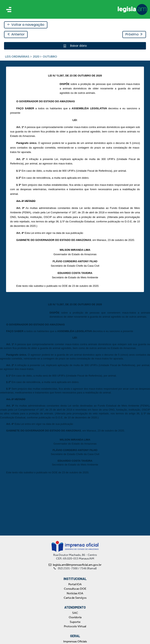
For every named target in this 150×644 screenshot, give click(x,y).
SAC (75, 613)
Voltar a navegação (26, 25)
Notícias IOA (75, 593)
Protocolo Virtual (75, 626)
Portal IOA (75, 584)
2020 (36, 57)
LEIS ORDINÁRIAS (17, 57)
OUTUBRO (50, 57)
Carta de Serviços (75, 598)
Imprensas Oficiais (75, 641)
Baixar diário (78, 46)
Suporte (75, 622)
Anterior (16, 34)
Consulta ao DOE (75, 589)
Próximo (134, 34)
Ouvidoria (75, 617)
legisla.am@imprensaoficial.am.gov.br (75, 565)
